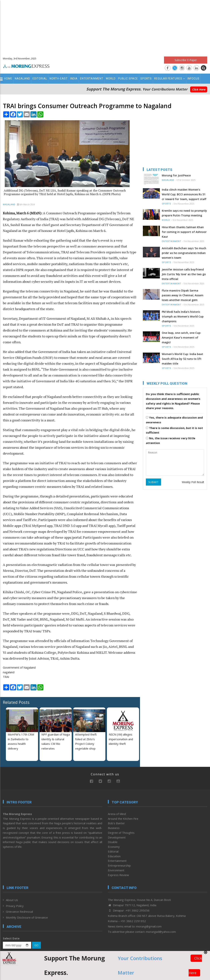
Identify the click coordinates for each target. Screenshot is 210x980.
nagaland (9, 672)
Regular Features (170, 79)
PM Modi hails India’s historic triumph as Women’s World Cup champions (183, 316)
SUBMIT (153, 482)
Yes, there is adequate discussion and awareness (174, 420)
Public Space (128, 79)
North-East (59, 79)
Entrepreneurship (119, 865)
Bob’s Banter (116, 823)
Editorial (40, 79)
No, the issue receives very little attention (171, 440)
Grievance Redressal (19, 912)
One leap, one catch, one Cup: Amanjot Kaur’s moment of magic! (181, 338)
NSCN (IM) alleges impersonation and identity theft (121, 739)
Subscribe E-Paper (186, 60)
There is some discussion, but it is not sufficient (174, 430)
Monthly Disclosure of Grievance (27, 917)
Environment (116, 870)
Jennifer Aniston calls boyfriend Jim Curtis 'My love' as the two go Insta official (184, 274)
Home (8, 79)
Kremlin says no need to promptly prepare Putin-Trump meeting (184, 213)
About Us (12, 900)
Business (114, 828)
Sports (146, 79)
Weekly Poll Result (193, 482)
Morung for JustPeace (176, 175)
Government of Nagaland (19, 667)
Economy (114, 847)
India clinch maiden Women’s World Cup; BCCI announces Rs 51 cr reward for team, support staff (184, 194)
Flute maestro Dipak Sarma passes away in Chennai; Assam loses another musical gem (183, 295)
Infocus (193, 79)
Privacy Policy (15, 906)
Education (114, 856)
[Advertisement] (105, 27)
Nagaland (22, 79)
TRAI (6, 677)
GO (36, 945)
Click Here (199, 89)
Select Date (11, 938)
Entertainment (92, 79)
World (111, 79)
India (74, 79)
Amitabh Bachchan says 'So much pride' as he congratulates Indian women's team (184, 253)
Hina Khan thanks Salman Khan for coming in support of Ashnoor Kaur (184, 232)
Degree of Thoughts (121, 833)
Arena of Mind (117, 814)
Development (117, 837)
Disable (113, 842)
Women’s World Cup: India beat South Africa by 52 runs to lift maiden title (182, 359)
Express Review (118, 875)
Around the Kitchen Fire (123, 819)
